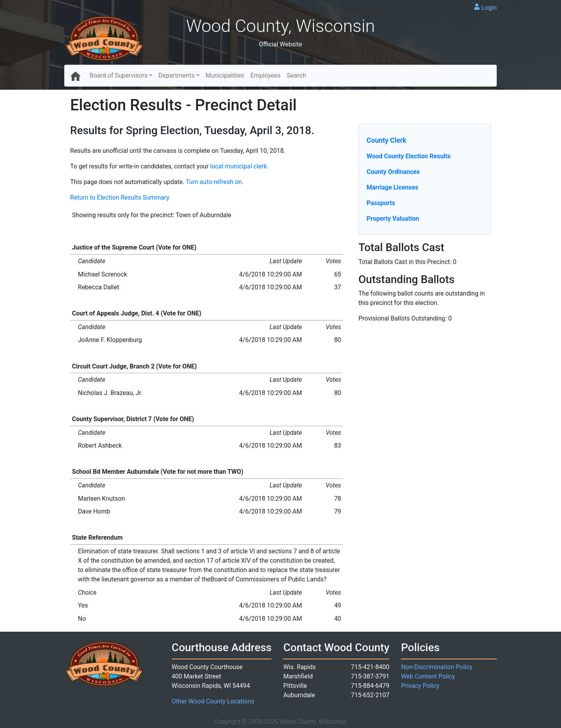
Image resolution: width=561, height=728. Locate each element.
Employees (266, 75)
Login (489, 8)
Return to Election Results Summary (120, 197)
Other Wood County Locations (213, 701)
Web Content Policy (428, 676)
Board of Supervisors (119, 75)
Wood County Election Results (408, 156)
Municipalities (225, 75)
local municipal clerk (238, 166)
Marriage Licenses (393, 187)
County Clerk (386, 140)
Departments (177, 75)
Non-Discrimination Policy (437, 667)
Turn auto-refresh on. (215, 182)
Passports (381, 203)
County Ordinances (393, 172)
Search (296, 75)
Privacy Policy (420, 686)
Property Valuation (393, 219)
